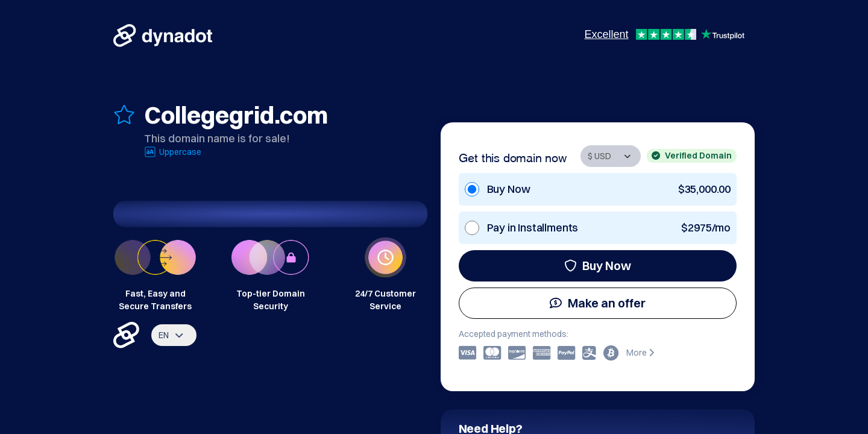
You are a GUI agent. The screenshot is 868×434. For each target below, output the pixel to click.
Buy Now (598, 266)
